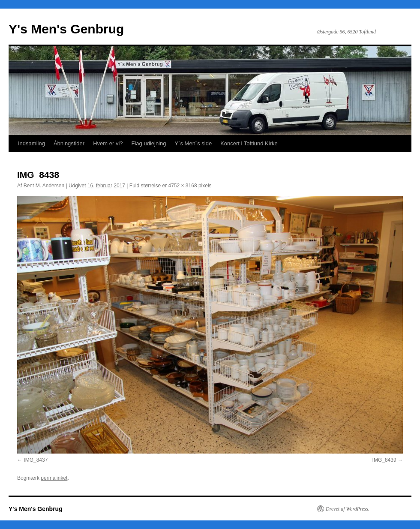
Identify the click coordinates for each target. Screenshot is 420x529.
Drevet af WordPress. (348, 509)
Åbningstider (69, 143)
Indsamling (31, 143)
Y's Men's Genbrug (66, 29)
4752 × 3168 (183, 186)
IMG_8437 (36, 460)
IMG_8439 (384, 460)
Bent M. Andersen (44, 186)
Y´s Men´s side (193, 143)
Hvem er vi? (108, 143)
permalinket (54, 478)
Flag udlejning (149, 143)
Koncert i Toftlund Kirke (249, 143)
